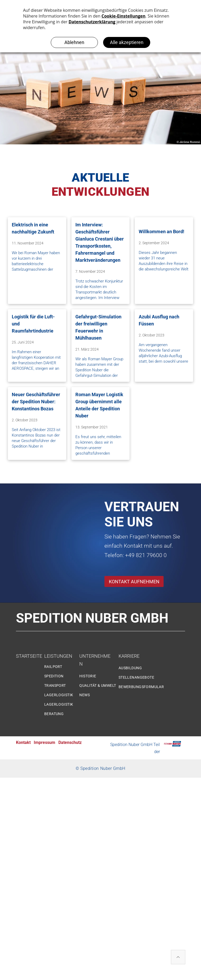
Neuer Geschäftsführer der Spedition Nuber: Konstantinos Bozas (36, 402)
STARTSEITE (29, 656)
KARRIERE (129, 656)
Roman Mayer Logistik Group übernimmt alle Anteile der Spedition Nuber (99, 405)
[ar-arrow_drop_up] (178, 958)
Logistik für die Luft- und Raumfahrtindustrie (33, 324)
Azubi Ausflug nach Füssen (159, 320)
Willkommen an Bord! (161, 232)
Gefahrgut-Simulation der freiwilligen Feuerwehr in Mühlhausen (98, 327)
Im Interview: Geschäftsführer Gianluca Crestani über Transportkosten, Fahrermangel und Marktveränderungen (100, 242)
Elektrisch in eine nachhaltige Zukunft (33, 228)
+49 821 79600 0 (146, 555)
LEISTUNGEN (58, 656)
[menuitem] (63, 669)
